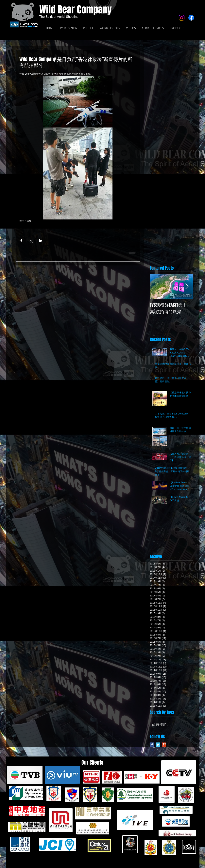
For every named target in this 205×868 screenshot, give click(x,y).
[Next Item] (187, 286)
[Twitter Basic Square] (158, 745)
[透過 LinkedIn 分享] (41, 241)
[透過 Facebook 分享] (21, 241)
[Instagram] (182, 18)
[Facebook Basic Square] (152, 745)
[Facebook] (191, 18)
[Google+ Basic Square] (164, 745)
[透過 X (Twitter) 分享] (31, 241)
